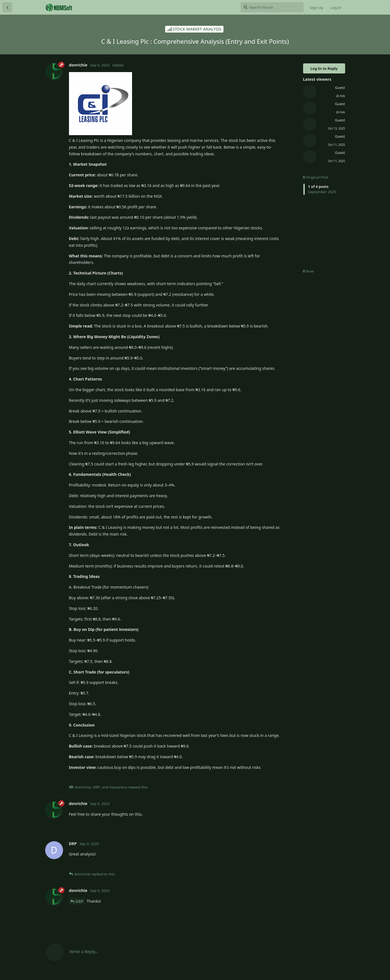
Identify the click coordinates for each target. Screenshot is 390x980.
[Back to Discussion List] (7, 7)
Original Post (315, 177)
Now (308, 271)
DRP (80, 901)
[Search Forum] (272, 7)
